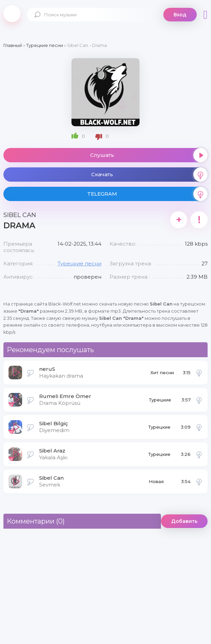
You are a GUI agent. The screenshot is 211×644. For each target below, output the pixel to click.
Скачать (149, 175)
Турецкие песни (79, 263)
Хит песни (162, 373)
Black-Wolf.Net (12, 14)
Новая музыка (157, 483)
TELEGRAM (147, 194)
